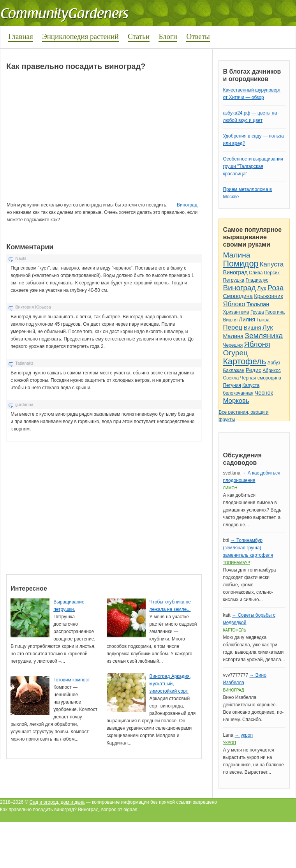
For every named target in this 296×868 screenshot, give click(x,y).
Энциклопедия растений (80, 36)
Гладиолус (257, 280)
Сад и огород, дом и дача (57, 802)
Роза (276, 288)
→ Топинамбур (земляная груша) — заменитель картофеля (248, 548)
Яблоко (234, 304)
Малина (236, 255)
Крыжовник (268, 296)
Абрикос (271, 370)
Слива (256, 273)
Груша (257, 312)
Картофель (244, 361)
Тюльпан (258, 304)
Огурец (235, 353)
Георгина (275, 312)
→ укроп (243, 735)
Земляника (264, 336)
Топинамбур (236, 563)
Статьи (139, 36)
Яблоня (257, 344)
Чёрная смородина (261, 378)
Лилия (247, 319)
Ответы (198, 36)
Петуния (232, 385)
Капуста (272, 264)
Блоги (168, 36)
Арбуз (274, 363)
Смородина (238, 296)
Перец (233, 327)
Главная (21, 36)
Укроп (229, 743)
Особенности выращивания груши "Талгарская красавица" (253, 166)
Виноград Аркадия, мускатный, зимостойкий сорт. (170, 684)
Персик (272, 273)
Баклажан (233, 370)
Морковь (236, 401)
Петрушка (233, 280)
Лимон (230, 488)
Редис (254, 370)
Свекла (231, 378)
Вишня (230, 320)
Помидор (240, 264)
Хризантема (236, 312)
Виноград (187, 205)
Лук (262, 288)
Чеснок (264, 393)
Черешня (233, 345)
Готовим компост (72, 680)
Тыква (263, 320)
